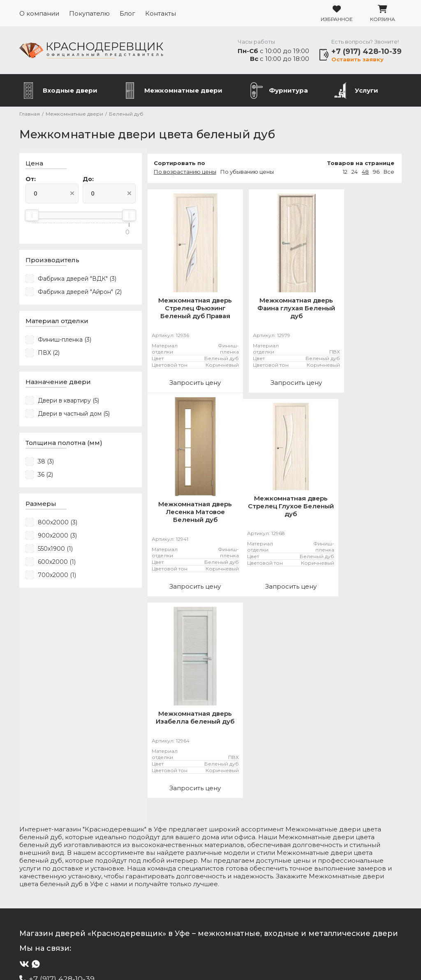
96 (376, 173)
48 (365, 173)
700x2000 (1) (57, 577)
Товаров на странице (361, 164)
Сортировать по (170, 164)
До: (84, 181)
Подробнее (59, 928)
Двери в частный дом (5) (74, 415)
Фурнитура (288, 92)
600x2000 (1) (57, 563)
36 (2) (45, 476)
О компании (39, 13)
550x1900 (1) (55, 550)
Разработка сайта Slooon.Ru (210, 960)
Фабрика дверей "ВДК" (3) (77, 280)
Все (389, 173)
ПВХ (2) (49, 354)
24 (355, 173)
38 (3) (46, 463)
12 (345, 173)
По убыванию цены (238, 173)
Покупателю (89, 13)
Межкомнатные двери (183, 92)
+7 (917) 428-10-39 (367, 52)
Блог (127, 13)
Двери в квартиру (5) (68, 402)
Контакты (161, 13)
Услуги (367, 92)
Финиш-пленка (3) (65, 341)
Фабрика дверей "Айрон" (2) (80, 293)
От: (31, 181)
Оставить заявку (357, 60)
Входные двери (70, 92)
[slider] (32, 217)
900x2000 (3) (57, 537)
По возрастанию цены (176, 173)
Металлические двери (66, 887)
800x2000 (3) (58, 524)
